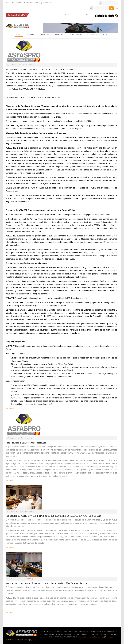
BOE (7, 3)
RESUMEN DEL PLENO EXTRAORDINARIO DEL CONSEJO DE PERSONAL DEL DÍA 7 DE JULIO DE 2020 (54, 516)
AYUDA (105, 35)
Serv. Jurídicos (76, 35)
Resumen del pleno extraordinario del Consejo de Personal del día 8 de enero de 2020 (46, 583)
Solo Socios (92, 35)
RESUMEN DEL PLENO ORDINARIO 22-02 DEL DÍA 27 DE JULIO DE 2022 (39, 69)
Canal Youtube (16, 3)
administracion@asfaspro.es (94, 637)
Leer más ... (10, 408)
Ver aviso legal (26, 640)
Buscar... (64, 13)
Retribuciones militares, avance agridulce (26, 443)
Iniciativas (45, 35)
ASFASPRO (31, 35)
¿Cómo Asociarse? (48, 3)
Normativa (60, 35)
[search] (77, 15)
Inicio (19, 35)
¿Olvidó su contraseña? (31, 3)
